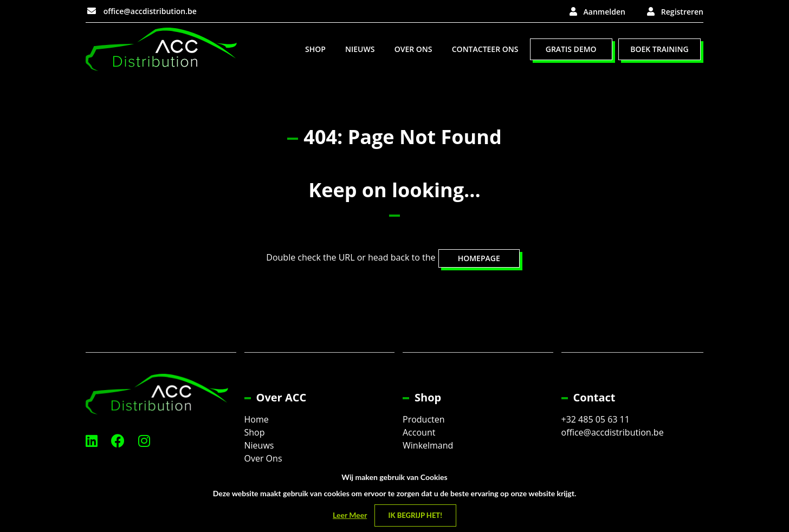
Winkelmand (428, 445)
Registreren (682, 12)
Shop (315, 49)
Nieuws (360, 49)
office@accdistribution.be (142, 11)
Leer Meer (350, 515)
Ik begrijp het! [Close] (415, 515)
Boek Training (659, 49)
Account (419, 432)
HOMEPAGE (479, 258)
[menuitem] (315, 49)
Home (257, 419)
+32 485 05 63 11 (596, 419)
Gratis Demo (571, 49)
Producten (424, 419)
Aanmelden (604, 12)
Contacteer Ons (485, 49)
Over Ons (413, 49)
